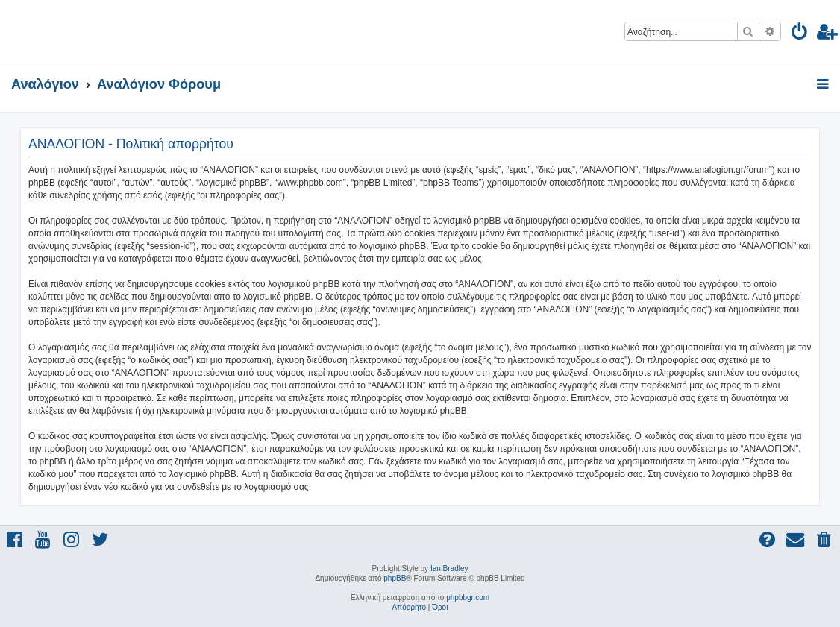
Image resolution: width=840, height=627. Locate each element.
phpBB (395, 578)
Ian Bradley (449, 568)
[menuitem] (800, 34)
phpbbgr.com (468, 598)
